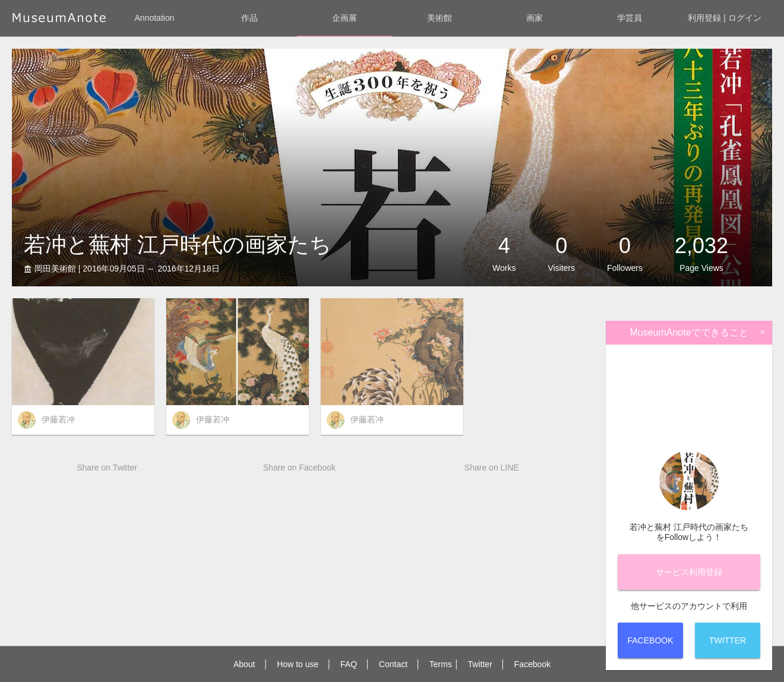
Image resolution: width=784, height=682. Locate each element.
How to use (298, 664)
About (244, 664)
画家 (535, 18)
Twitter (480, 664)
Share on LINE (492, 468)
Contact (393, 664)
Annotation (155, 18)
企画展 (344, 18)
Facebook (532, 664)
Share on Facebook (299, 468)
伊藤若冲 (58, 419)
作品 (249, 18)
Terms (441, 664)
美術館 (440, 18)
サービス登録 (689, 572)
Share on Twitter (107, 468)
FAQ (349, 664)
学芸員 (630, 18)
